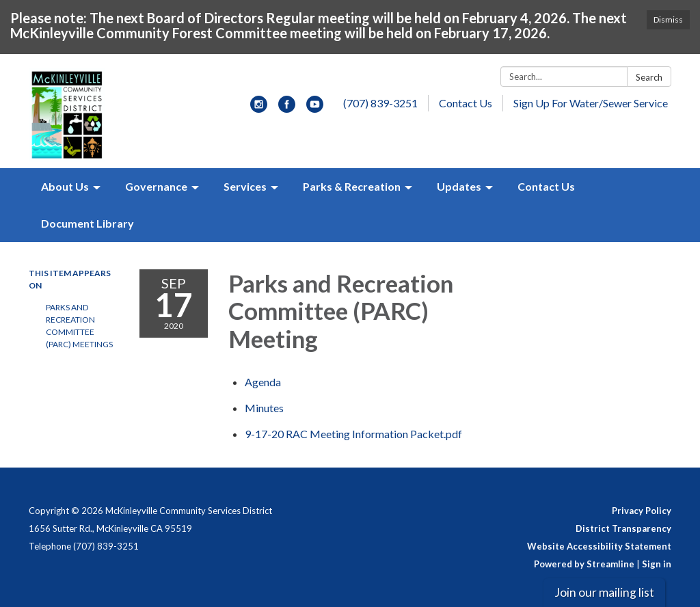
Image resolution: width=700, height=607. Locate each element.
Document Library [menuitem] (87, 223)
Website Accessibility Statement (599, 546)
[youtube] (315, 108)
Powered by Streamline (584, 564)
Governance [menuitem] (156, 186)
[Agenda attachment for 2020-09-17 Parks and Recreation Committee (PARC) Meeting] (263, 382)
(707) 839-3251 (380, 103)
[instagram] (259, 108)
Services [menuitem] (245, 186)
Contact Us (466, 103)
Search (649, 77)
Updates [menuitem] (459, 186)
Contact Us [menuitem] (546, 186)
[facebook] (287, 108)
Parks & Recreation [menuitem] (352, 186)
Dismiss (668, 19)
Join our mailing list (604, 592)
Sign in (657, 564)
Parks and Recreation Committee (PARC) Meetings (79, 326)
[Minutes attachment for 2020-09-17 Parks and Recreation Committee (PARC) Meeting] (264, 408)
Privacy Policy (642, 511)
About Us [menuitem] (65, 186)
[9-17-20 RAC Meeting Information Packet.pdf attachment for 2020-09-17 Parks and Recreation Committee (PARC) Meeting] (353, 434)
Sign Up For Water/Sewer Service (591, 103)
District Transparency (623, 528)
